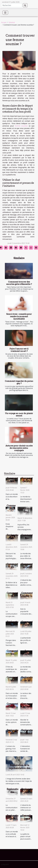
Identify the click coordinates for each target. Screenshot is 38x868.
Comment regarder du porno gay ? (19, 382)
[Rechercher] (12, 5)
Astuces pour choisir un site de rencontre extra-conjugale (19, 448)
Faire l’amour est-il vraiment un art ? (19, 350)
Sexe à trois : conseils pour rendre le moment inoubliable (19, 316)
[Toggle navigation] (5, 13)
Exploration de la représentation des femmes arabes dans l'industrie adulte (20, 770)
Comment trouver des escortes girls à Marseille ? (19, 283)
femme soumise (21, 126)
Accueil (4, 22)
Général (12, 22)
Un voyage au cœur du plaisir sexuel (19, 415)
